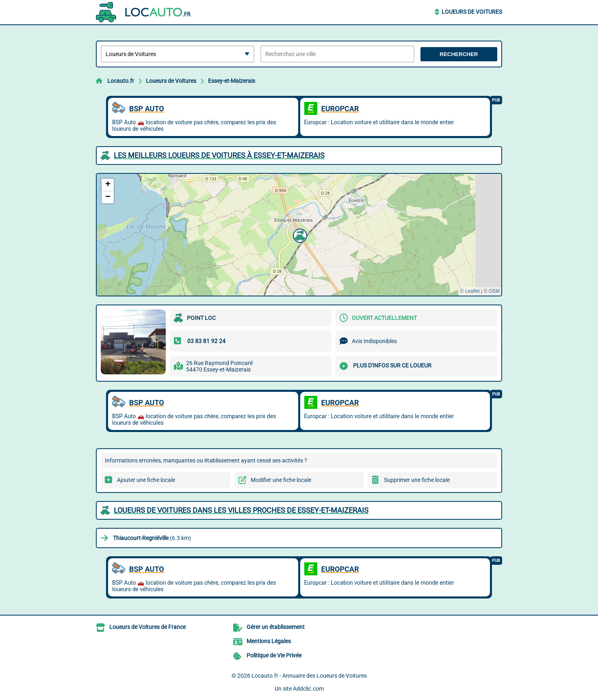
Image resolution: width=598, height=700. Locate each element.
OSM (494, 291)
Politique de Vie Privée (274, 655)
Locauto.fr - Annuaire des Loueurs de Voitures (309, 676)
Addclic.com (308, 689)
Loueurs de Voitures (472, 12)
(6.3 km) (152, 538)
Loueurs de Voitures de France (147, 627)
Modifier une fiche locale (281, 480)
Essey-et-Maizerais (232, 81)
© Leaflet (470, 291)
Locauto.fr (121, 81)
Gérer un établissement (276, 627)
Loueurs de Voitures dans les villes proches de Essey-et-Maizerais (241, 510)
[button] (299, 235)
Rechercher (459, 54)
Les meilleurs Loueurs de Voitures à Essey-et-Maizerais (219, 155)
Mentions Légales (269, 641)
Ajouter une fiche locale (146, 480)
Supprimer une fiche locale (417, 480)
